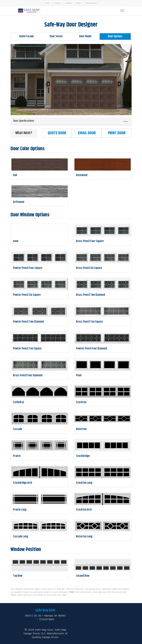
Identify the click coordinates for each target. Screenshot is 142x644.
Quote (57, 133)
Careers (57, 3)
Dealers (69, 3)
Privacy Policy (91, 3)
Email (87, 133)
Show (126, 121)
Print (117, 133)
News (79, 3)
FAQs (47, 3)
